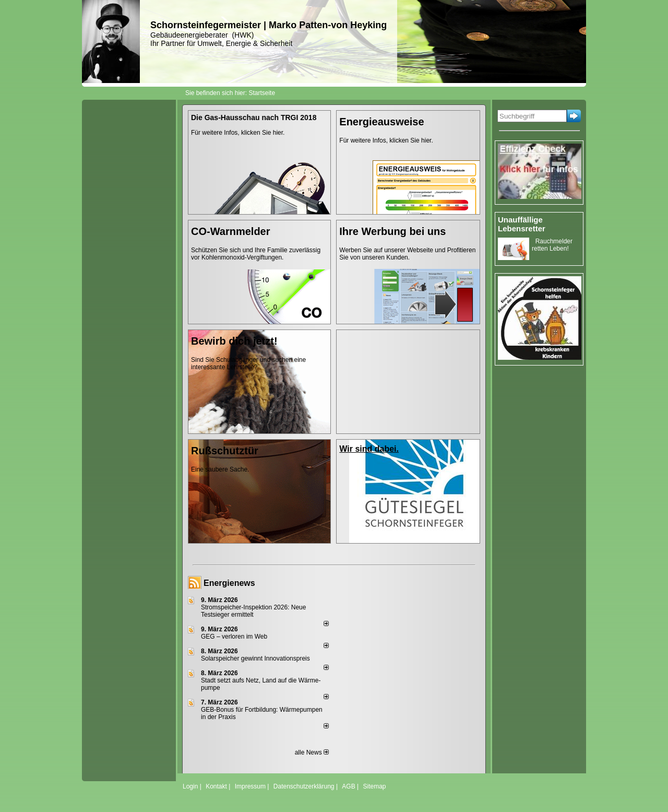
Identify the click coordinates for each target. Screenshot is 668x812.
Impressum (250, 786)
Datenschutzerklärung (304, 786)
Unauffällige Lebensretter (522, 224)
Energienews (229, 583)
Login (190, 786)
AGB (348, 786)
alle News (312, 752)
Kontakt (216, 786)
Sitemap (374, 786)
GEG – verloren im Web (234, 637)
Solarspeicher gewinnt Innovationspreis (255, 658)
